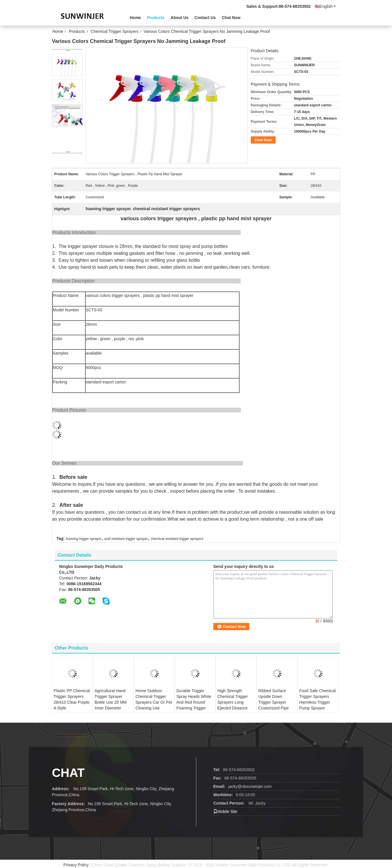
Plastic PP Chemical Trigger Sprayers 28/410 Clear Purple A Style (72, 699)
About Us (180, 18)
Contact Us (205, 18)
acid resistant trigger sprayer (126, 539)
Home (135, 18)
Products (156, 18)
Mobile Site (225, 811)
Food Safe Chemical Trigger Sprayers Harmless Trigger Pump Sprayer (317, 699)
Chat (68, 773)
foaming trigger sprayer (83, 539)
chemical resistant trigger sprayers (177, 539)
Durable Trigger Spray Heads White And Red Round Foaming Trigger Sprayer (194, 702)
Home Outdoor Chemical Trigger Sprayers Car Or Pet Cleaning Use (154, 699)
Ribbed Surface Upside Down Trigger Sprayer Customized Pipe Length (274, 702)
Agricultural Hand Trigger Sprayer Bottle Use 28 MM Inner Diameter (111, 699)
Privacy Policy (76, 865)
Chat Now (231, 18)
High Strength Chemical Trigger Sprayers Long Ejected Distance (233, 699)
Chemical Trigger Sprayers (115, 31)
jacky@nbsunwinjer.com (250, 786)
